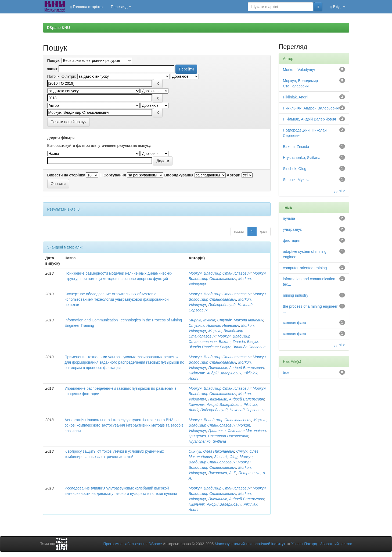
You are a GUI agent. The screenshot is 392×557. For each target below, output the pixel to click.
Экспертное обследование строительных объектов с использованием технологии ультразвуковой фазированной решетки (116, 299)
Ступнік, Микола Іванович (240, 320)
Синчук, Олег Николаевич (211, 451)
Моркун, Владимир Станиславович (220, 273)
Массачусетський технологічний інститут (250, 544)
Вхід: (338, 7)
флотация (292, 240)
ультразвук (292, 229)
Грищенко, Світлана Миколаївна (237, 431)
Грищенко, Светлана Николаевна (218, 436)
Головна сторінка (87, 7)
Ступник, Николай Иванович (214, 325)
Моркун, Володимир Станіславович (220, 420)
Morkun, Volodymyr (299, 70)
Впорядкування (179, 175)
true (286, 372)
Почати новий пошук (69, 122)
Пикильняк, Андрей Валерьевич (236, 368)
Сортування (115, 175)
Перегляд (121, 7)
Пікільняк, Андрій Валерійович (215, 373)
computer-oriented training (305, 268)
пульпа (289, 218)
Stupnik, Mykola (202, 320)
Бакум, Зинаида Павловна (243, 347)
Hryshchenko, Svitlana (207, 441)
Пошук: (54, 61)
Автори (234, 175)
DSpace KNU (59, 28)
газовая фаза (294, 323)
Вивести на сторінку (66, 175)
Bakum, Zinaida (232, 342)
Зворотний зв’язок (336, 544)
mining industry (296, 295)
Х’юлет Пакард (304, 544)
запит (52, 69)
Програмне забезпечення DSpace (132, 544)
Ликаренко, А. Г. (222, 473)
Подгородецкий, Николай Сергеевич (232, 410)
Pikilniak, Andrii (296, 97)
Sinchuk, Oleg (226, 457)
